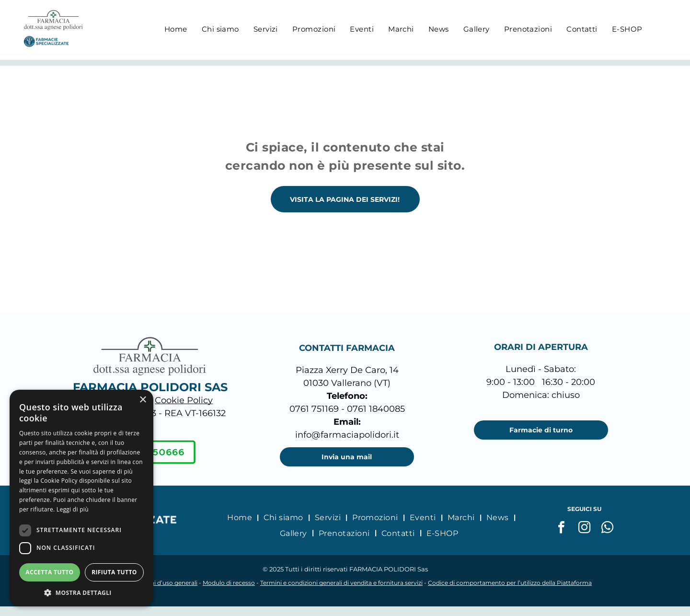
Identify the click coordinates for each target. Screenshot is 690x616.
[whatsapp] (608, 529)
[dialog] (81, 498)
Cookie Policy (184, 400)
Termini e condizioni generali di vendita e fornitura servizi (341, 583)
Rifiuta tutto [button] (114, 572)
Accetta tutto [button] (49, 572)
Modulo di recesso (229, 583)
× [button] (143, 400)
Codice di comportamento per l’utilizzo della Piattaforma (510, 583)
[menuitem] (176, 29)
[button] (81, 592)
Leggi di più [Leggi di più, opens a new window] (73, 509)
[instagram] (585, 529)
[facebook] (562, 529)
